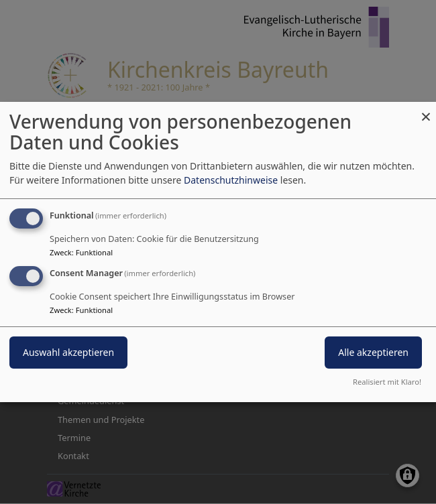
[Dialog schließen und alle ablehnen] (426, 110)
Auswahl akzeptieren (68, 352)
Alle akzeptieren (373, 352)
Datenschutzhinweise (231, 180)
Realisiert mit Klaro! (387, 382)
